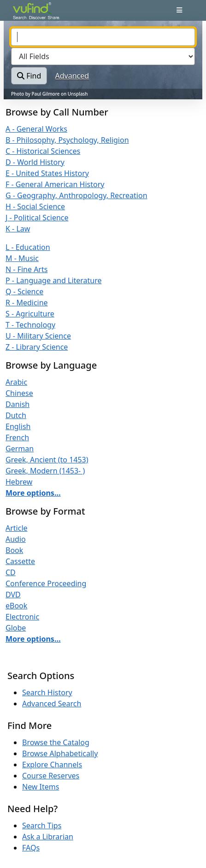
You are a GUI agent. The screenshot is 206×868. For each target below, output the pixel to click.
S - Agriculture (30, 314)
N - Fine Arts (26, 269)
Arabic (16, 382)
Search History (47, 692)
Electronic (22, 617)
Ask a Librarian (48, 837)
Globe (16, 628)
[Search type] (103, 56)
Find (29, 76)
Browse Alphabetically (60, 753)
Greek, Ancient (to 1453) (47, 460)
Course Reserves (51, 776)
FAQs (31, 848)
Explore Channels (52, 765)
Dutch (16, 415)
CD (11, 572)
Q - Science (24, 291)
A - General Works (36, 129)
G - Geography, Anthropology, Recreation (77, 195)
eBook (16, 606)
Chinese (19, 393)
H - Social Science (35, 206)
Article (17, 528)
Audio (16, 539)
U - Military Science (38, 336)
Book (14, 550)
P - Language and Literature (54, 280)
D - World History (35, 162)
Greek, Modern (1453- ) (45, 471)
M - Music (22, 258)
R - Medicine (27, 303)
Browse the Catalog (56, 742)
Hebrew (19, 482)
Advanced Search (52, 704)
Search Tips (42, 826)
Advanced (72, 76)
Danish (18, 404)
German (20, 449)
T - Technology (30, 325)
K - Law (18, 229)
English (18, 426)
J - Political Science (37, 218)
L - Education (28, 247)
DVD (13, 595)
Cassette (20, 561)
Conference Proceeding (46, 583)
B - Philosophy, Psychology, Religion (67, 140)
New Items (41, 787)
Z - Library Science (37, 347)
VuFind (29, 15)
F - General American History (55, 184)
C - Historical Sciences (43, 151)
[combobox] (103, 37)
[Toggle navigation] (180, 10)
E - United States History (47, 173)
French (17, 437)
